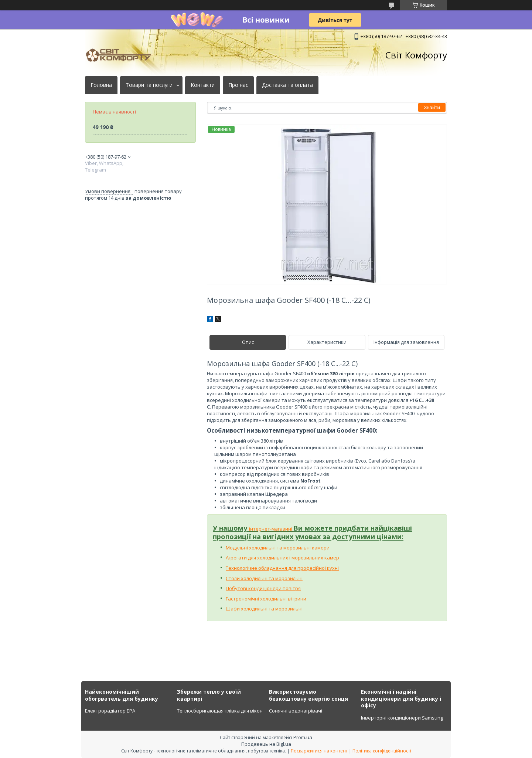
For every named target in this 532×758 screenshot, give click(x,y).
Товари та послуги (149, 85)
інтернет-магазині (271, 529)
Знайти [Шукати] (432, 107)
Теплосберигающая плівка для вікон (220, 711)
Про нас (238, 85)
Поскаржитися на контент (319, 751)
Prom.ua (303, 737)
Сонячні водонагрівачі (296, 711)
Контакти (203, 85)
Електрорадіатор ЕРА (110, 711)
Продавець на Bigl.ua (266, 744)
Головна (101, 85)
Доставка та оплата (287, 85)
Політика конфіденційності (382, 751)
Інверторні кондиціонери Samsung (402, 718)
